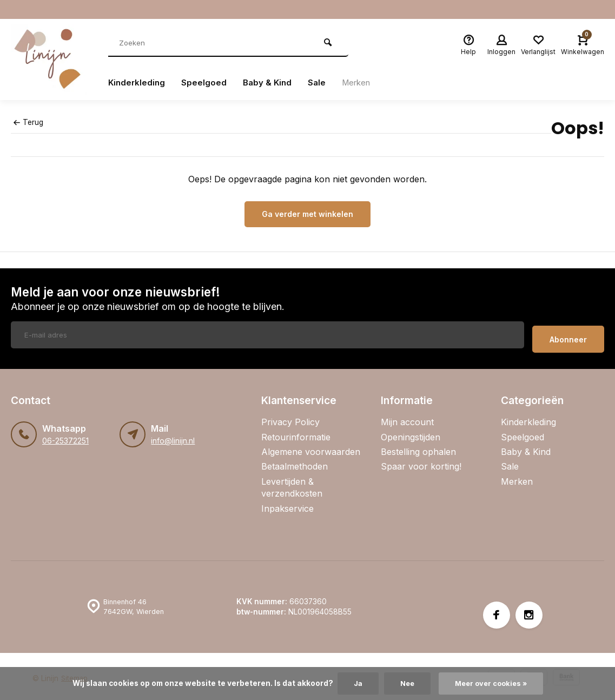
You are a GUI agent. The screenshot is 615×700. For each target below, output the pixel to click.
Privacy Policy (290, 418)
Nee (405, 683)
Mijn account (407, 418)
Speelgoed (206, 83)
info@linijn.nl (173, 437)
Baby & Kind (270, 83)
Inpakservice (287, 504)
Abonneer (568, 335)
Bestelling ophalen (418, 447)
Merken (363, 83)
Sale (321, 83)
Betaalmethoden (295, 462)
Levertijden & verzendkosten (292, 483)
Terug (28, 122)
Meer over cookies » (492, 683)
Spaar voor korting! (421, 462)
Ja (355, 683)
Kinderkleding (138, 83)
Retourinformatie (296, 432)
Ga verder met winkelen (307, 214)
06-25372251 (65, 437)
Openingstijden (411, 432)
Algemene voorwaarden (311, 447)
